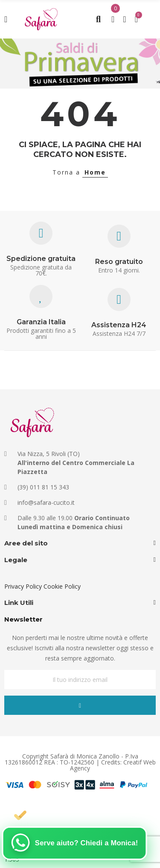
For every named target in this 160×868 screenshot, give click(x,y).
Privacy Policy (23, 586)
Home (95, 172)
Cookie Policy (62, 586)
